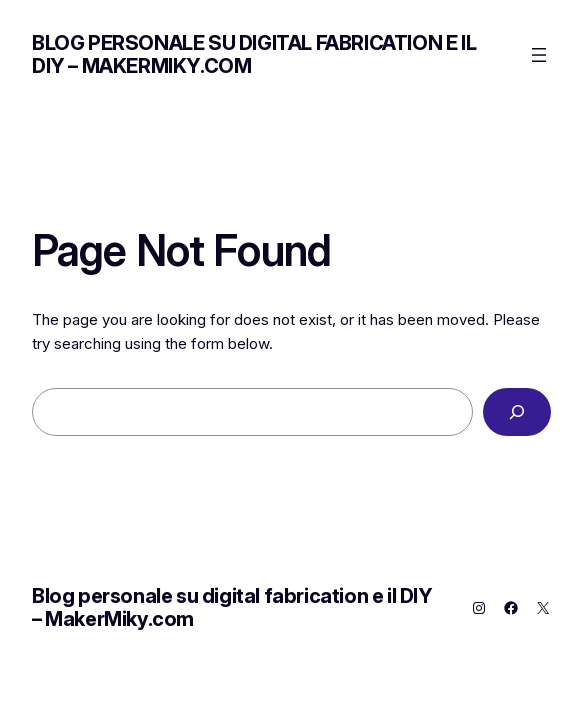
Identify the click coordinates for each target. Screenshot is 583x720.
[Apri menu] (539, 55)
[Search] (517, 412)
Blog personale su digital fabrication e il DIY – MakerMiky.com (254, 54)
